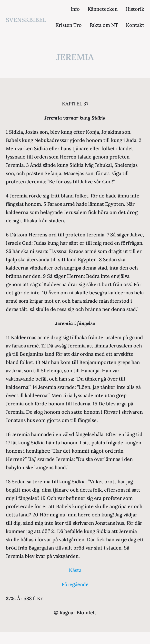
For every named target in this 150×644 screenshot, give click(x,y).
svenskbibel (26, 20)
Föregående (75, 584)
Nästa (75, 570)
